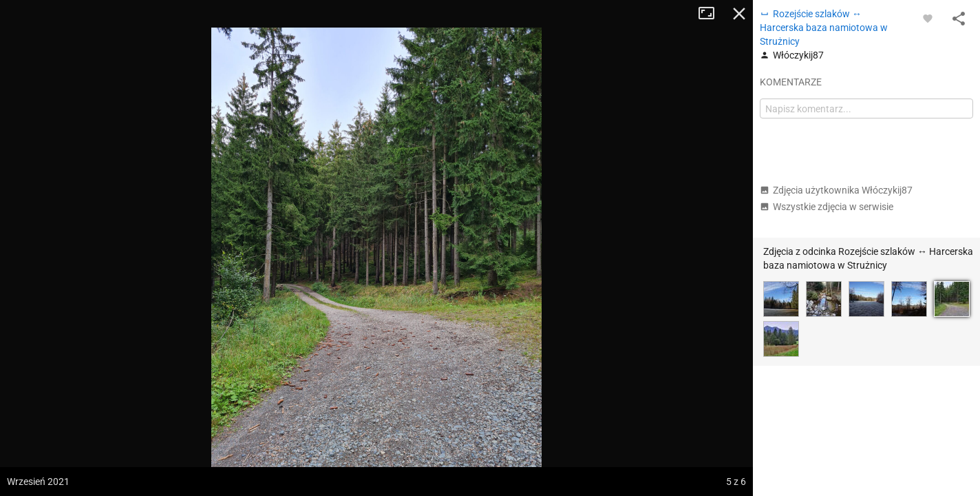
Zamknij (739, 14)
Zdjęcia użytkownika (836, 190)
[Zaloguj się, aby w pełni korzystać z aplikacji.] (928, 18)
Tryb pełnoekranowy (712, 14)
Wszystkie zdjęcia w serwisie (827, 207)
